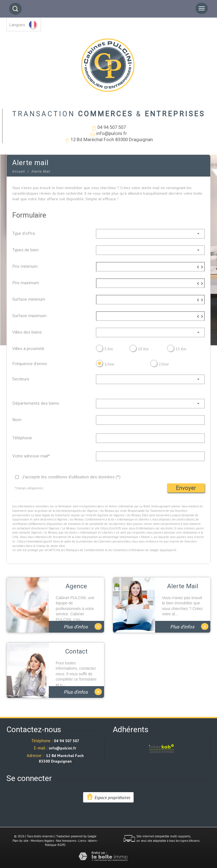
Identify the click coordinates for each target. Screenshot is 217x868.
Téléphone (22, 438)
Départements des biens (36, 403)
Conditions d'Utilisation (129, 550)
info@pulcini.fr (112, 133)
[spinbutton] (150, 267)
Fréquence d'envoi (30, 364)
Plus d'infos (83, 626)
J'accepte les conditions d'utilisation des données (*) (71, 477)
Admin (92, 841)
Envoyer (186, 488)
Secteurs (21, 379)
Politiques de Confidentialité (85, 550)
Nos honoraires (66, 841)
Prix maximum (26, 283)
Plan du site (21, 841)
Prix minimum (25, 266)
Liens (82, 841)
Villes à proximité (28, 349)
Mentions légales (42, 841)
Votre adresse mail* (31, 456)
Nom (17, 420)
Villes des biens (27, 332)
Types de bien (25, 250)
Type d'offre (24, 233)
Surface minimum (29, 299)
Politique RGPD (55, 845)
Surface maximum (29, 316)
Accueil (19, 172)
